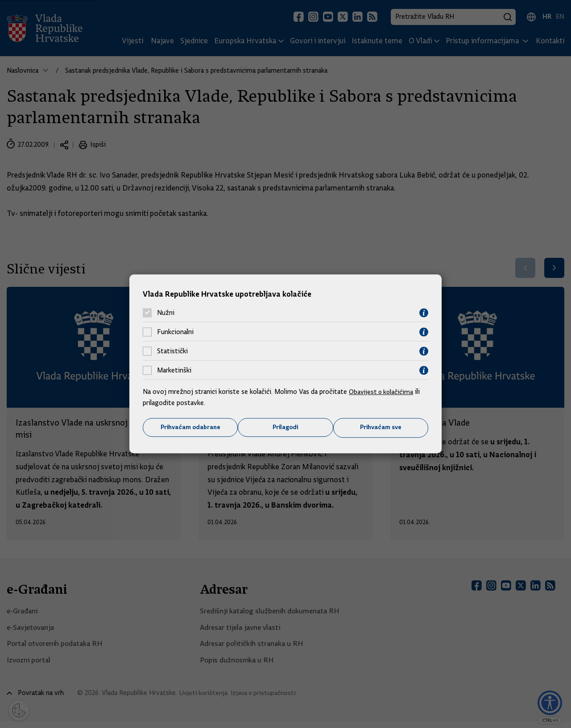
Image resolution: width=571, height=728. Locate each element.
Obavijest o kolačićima (382, 391)
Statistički (172, 351)
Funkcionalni (175, 332)
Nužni (166, 313)
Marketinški (174, 370)
